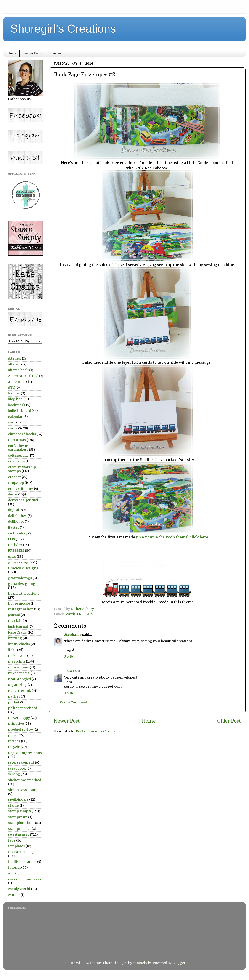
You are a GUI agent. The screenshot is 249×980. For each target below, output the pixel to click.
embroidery (18, 533)
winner (14, 895)
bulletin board (20, 411)
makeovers (17, 656)
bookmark (17, 405)
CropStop (16, 483)
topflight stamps (22, 862)
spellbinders (18, 799)
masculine (17, 661)
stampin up (18, 817)
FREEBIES (85, 614)
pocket (14, 702)
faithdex (15, 545)
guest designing (22, 584)
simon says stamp (23, 790)
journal (14, 615)
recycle (14, 747)
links (12, 650)
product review (20, 730)
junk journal (18, 626)
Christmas (17, 440)
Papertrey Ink (20, 691)
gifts (12, 557)
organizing (17, 685)
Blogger (179, 963)
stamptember (20, 829)
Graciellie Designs (23, 568)
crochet (14, 477)
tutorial (14, 868)
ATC (11, 387)
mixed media (19, 673)
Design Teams (33, 53)
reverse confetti (21, 762)
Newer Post (67, 721)
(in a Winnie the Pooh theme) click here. (172, 537)
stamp (13, 805)
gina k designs (20, 562)
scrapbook (17, 768)
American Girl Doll (23, 376)
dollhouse (16, 522)
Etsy (12, 539)
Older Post (229, 721)
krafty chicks (19, 644)
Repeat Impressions (25, 753)
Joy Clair (15, 621)
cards (71, 614)
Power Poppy (19, 718)
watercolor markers (25, 879)
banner (14, 393)
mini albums (19, 667)
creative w (16, 461)
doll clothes (17, 516)
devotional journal (23, 500)
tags (12, 840)
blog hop (15, 399)
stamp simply (20, 811)
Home (12, 53)
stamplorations (21, 823)
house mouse (19, 603)
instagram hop (21, 609)
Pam (68, 671)
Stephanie (73, 635)
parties (14, 696)
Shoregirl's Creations (63, 29)
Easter (13, 527)
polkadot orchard (23, 708)
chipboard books (22, 434)
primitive (16, 724)
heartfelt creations (24, 594)
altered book (18, 370)
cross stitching (21, 489)
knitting (15, 638)
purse (13, 735)
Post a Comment (73, 702)
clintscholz (142, 963)
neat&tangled (19, 679)
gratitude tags (20, 578)
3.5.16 (69, 656)
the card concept (22, 852)
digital (13, 510)
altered (14, 364)
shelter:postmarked (25, 780)
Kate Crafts (17, 632)
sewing (14, 774)
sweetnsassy (19, 834)
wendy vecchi (19, 889)
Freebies (55, 53)
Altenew (15, 358)
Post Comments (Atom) (95, 731)
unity (12, 873)
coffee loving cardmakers (19, 448)
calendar (15, 417)
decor (13, 494)
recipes (14, 741)
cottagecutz (18, 455)
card (12, 422)
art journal (17, 382)
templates (16, 846)
